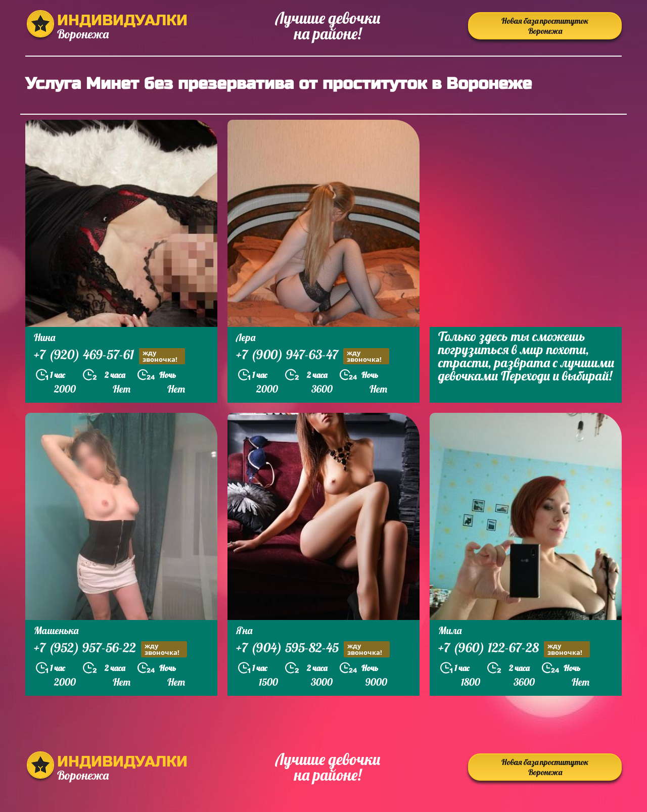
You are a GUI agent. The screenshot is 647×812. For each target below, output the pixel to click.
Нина (44, 337)
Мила (450, 630)
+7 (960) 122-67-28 (514, 649)
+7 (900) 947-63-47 (313, 356)
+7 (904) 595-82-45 (313, 649)
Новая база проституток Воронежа (545, 26)
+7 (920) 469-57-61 (109, 356)
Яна (244, 630)
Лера (246, 337)
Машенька (56, 630)
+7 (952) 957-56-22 (110, 649)
